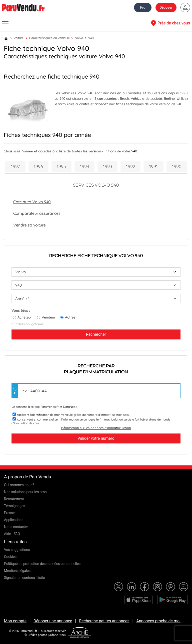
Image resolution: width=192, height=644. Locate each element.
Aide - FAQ (12, 534)
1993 (107, 166)
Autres (70, 317)
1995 (61, 166)
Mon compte (15, 621)
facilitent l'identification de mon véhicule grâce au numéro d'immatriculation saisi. (74, 415)
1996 (38, 166)
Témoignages (15, 506)
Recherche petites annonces (104, 621)
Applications (14, 520)
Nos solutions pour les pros (25, 492)
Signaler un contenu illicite (24, 578)
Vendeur (48, 317)
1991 (153, 166)
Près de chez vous (170, 23)
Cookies (10, 557)
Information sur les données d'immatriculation (96, 428)
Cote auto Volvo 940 (32, 202)
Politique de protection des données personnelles (42, 564)
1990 (177, 166)
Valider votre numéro (96, 438)
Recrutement (14, 499)
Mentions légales (17, 571)
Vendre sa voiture (29, 225)
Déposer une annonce (53, 621)
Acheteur (25, 317)
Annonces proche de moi (158, 621)
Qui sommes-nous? (19, 485)
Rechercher (96, 334)
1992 (131, 166)
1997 (15, 166)
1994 (84, 166)
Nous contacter (16, 527)
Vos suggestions (17, 550)
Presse (9, 513)
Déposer (166, 7)
